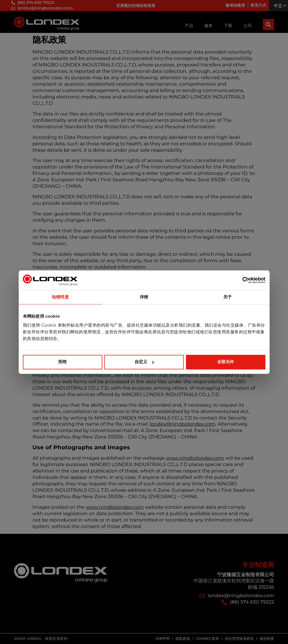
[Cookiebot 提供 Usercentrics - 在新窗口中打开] (241, 280)
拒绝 (62, 362)
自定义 (144, 362)
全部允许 (226, 362)
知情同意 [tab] (60, 297)
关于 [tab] (228, 297)
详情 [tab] (144, 297)
